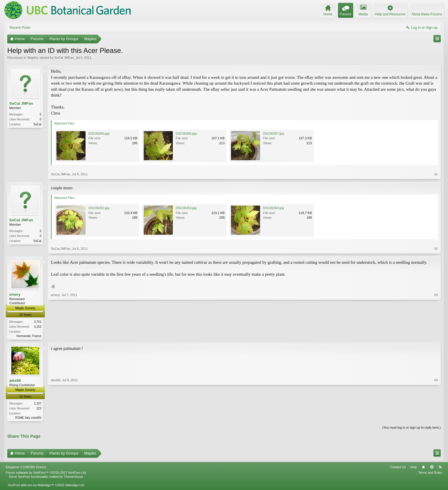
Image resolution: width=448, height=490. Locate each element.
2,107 (38, 404)
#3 (436, 335)
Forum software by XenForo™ (46, 474)
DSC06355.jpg (99, 133)
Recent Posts (20, 28)
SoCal (37, 124)
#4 (436, 417)
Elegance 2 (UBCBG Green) (26, 468)
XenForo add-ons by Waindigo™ (31, 486)
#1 (436, 174)
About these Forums (427, 14)
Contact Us (398, 468)
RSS (440, 468)
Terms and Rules (430, 474)
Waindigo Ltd (74, 486)
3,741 (38, 322)
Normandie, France (29, 336)
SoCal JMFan (64, 58)
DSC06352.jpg (99, 208)
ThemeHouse (73, 478)
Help (414, 468)
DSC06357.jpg (273, 133)
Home (423, 468)
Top (432, 468)
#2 (436, 249)
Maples (33, 58)
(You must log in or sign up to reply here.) (411, 429)
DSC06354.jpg (273, 208)
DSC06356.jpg (186, 133)
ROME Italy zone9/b (28, 418)
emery (15, 294)
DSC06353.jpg (186, 208)
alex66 (15, 381)
